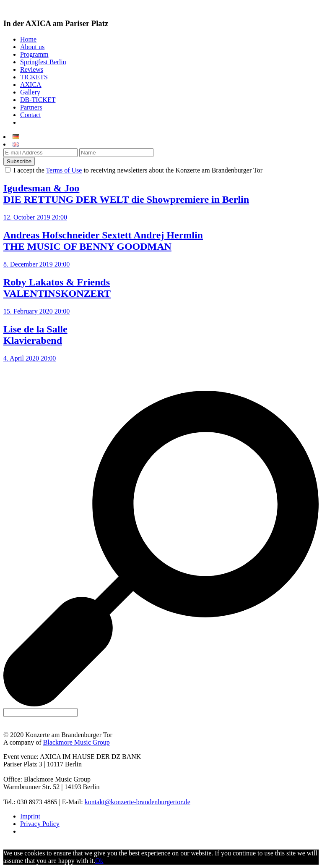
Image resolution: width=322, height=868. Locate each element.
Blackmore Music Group (77, 742)
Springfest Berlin (43, 62)
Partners (31, 107)
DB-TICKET (38, 100)
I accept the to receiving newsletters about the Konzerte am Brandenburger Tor (137, 170)
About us (32, 47)
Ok (99, 861)
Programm (34, 54)
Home (28, 39)
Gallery (30, 92)
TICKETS (34, 77)
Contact (31, 115)
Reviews (32, 69)
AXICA (31, 85)
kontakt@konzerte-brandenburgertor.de (138, 802)
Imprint (30, 816)
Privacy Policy (40, 824)
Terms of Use (64, 170)
